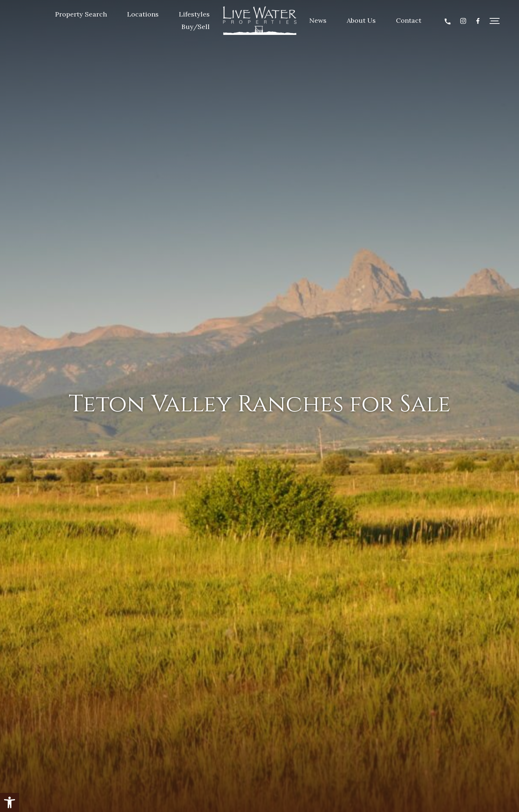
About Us (361, 20)
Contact (409, 20)
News (318, 20)
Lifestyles (194, 14)
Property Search (81, 14)
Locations (143, 14)
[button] (10, 802)
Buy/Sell (196, 27)
